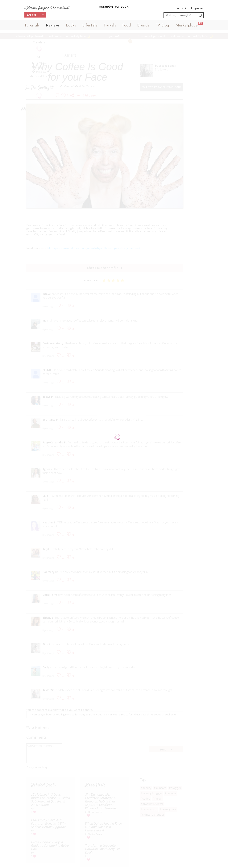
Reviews (53, 27)
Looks (71, 27)
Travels (110, 27)
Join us (178, 8)
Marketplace (187, 27)
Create (35, 16)
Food (127, 27)
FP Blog (162, 27)
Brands (143, 27)
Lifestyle (90, 27)
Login (195, 8)
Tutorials (32, 27)
